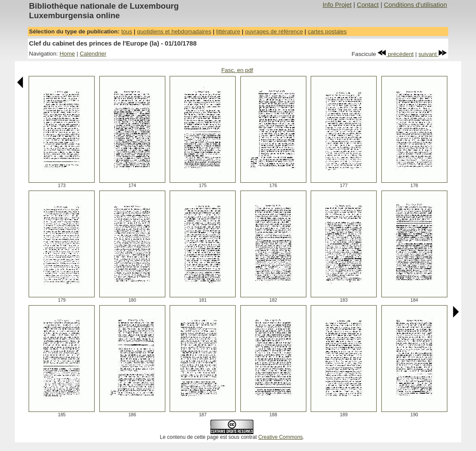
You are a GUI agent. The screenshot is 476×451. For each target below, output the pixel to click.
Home (67, 54)
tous (126, 31)
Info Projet (337, 5)
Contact (368, 5)
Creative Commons (281, 437)
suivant (433, 54)
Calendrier (93, 54)
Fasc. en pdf (237, 70)
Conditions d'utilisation (415, 5)
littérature (228, 31)
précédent (396, 54)
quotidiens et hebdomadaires (174, 31)
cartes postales (327, 31)
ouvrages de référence (274, 31)
